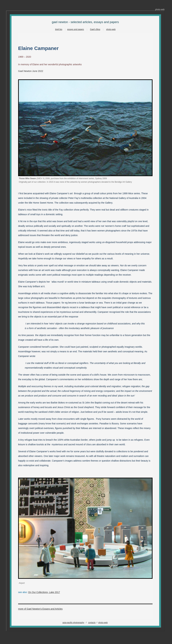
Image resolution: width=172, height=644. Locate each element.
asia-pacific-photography (73, 623)
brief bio (59, 29)
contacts (92, 623)
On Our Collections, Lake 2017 (44, 592)
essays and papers (76, 29)
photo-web (111, 29)
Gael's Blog (95, 29)
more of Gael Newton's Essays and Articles (40, 609)
